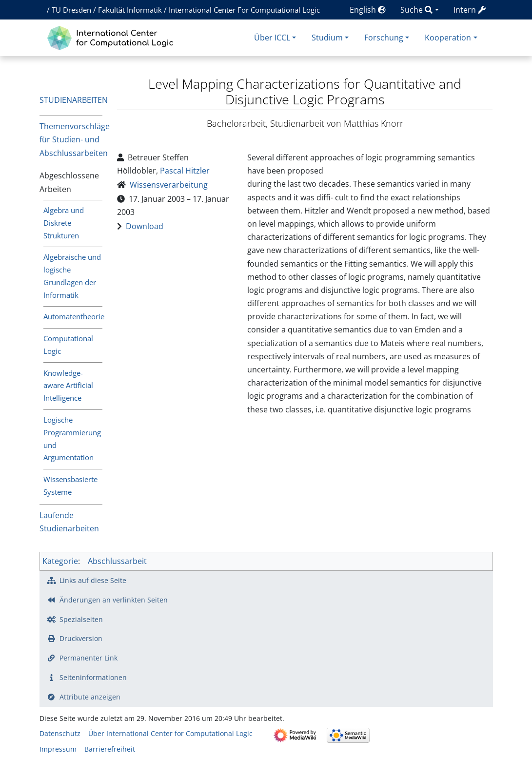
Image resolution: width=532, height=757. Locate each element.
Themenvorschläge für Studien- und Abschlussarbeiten (71, 139)
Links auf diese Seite (93, 580)
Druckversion (81, 638)
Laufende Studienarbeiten (69, 522)
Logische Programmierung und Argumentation (72, 439)
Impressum (58, 749)
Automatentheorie (73, 316)
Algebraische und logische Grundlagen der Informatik (72, 276)
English (368, 10)
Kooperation (448, 38)
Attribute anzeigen (90, 697)
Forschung (384, 38)
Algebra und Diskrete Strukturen (64, 223)
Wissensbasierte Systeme (70, 485)
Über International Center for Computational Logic (170, 733)
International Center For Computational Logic (244, 10)
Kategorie (60, 561)
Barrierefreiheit (110, 749)
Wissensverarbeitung (169, 185)
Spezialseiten (81, 619)
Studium (327, 38)
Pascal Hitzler (185, 171)
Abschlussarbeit (117, 561)
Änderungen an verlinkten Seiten (114, 600)
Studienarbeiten (74, 100)
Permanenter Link (89, 658)
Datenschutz (60, 733)
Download (145, 226)
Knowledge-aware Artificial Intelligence (68, 386)
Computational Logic (68, 345)
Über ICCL (272, 38)
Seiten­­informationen (93, 677)
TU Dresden (71, 10)
